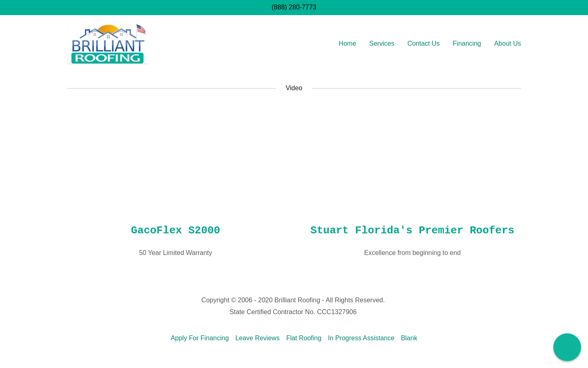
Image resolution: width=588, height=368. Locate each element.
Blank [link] (409, 338)
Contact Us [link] (424, 43)
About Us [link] (508, 43)
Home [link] (348, 43)
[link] (108, 42)
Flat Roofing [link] (304, 338)
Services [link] (382, 43)
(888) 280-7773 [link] (294, 7)
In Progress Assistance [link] (361, 338)
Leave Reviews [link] (257, 338)
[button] (567, 347)
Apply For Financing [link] (200, 338)
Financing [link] (467, 43)
